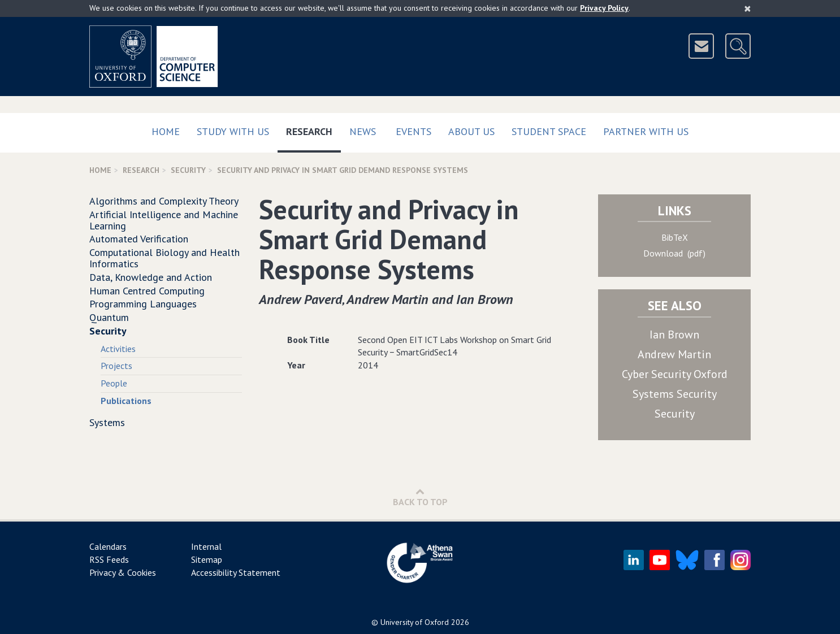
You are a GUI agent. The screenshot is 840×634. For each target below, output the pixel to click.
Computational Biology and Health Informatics (164, 258)
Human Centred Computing (147, 291)
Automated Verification (139, 239)
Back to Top (420, 497)
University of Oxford (415, 622)
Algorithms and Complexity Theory (164, 201)
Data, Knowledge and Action (151, 277)
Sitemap (207, 559)
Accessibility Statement (236, 572)
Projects (116, 366)
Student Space (549, 131)
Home (166, 131)
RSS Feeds (109, 559)
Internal (206, 546)
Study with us (233, 131)
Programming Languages (143, 304)
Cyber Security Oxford (675, 374)
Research (313, 129)
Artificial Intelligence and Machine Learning (164, 220)
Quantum (109, 317)
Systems (107, 422)
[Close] (748, 8)
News (363, 131)
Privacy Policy (604, 8)
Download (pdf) (674, 253)
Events (413, 131)
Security (188, 170)
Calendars (108, 546)
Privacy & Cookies (123, 572)
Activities (118, 349)
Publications (126, 401)
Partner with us (646, 131)
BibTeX (675, 237)
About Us (471, 131)
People (114, 383)
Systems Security (675, 394)
